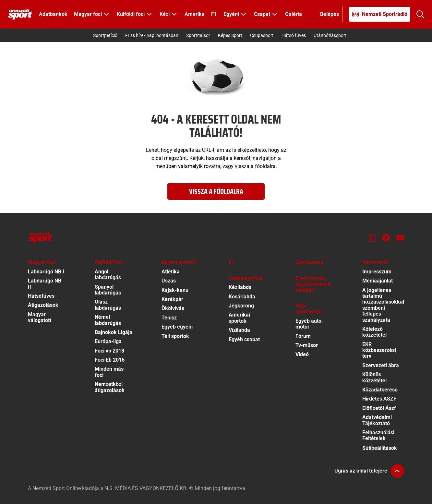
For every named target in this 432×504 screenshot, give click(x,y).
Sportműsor (198, 35)
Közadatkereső (380, 390)
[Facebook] (386, 238)
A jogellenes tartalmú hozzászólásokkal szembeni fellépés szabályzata (383, 305)
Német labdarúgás (108, 320)
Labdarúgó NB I (46, 272)
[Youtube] (400, 238)
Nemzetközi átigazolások (110, 387)
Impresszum (377, 272)
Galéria (294, 14)
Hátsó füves (294, 35)
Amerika (195, 14)
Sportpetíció (105, 35)
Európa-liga (108, 341)
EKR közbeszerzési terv (379, 350)
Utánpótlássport (330, 35)
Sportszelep (309, 262)
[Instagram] (372, 238)
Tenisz (169, 318)
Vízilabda (239, 330)
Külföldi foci (109, 262)
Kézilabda (240, 287)
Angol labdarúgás (108, 275)
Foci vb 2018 (109, 351)
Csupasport (262, 35)
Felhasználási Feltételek (378, 435)
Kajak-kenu (175, 290)
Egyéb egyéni (177, 327)
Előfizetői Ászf (379, 408)
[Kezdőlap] (20, 14)
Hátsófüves (41, 296)
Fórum (303, 336)
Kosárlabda (242, 297)
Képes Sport (230, 35)
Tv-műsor (307, 345)
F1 (214, 14)
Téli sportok (175, 336)
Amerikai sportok (239, 318)
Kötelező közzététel (374, 332)
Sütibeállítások (380, 448)
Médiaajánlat (378, 281)
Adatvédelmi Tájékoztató (377, 420)
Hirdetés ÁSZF (379, 399)
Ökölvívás (173, 308)
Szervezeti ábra (381, 365)
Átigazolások (43, 305)
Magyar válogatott (40, 317)
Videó (302, 354)
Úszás (169, 281)
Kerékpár (172, 299)
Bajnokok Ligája (114, 332)
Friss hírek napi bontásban (152, 35)
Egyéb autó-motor (309, 324)
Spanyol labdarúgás (108, 290)
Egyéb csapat (244, 339)
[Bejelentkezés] (330, 14)
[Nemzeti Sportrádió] (379, 14)
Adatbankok (53, 14)
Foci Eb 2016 (110, 360)
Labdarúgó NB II (45, 284)
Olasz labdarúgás (108, 305)
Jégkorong (241, 306)
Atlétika (171, 272)
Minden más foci (109, 372)
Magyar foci (42, 262)
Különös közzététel (374, 377)
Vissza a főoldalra (216, 192)
